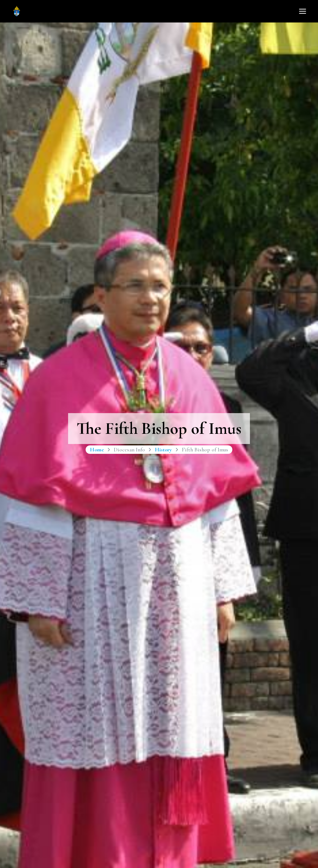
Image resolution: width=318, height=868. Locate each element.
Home (97, 450)
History (163, 450)
